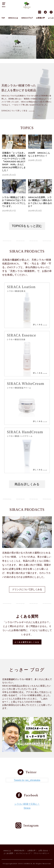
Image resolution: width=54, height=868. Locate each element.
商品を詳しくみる (27, 484)
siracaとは (7, 851)
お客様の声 (40, 18)
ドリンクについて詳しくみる (27, 589)
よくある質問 (8, 853)
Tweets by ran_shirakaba (27, 780)
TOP (3, 18)
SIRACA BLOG (19, 851)
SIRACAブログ (27, 18)
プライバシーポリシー (41, 853)
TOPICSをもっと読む (27, 226)
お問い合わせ (43, 851)
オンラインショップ (23, 853)
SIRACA (21, 864)
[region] (27, 42)
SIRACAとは (13, 18)
